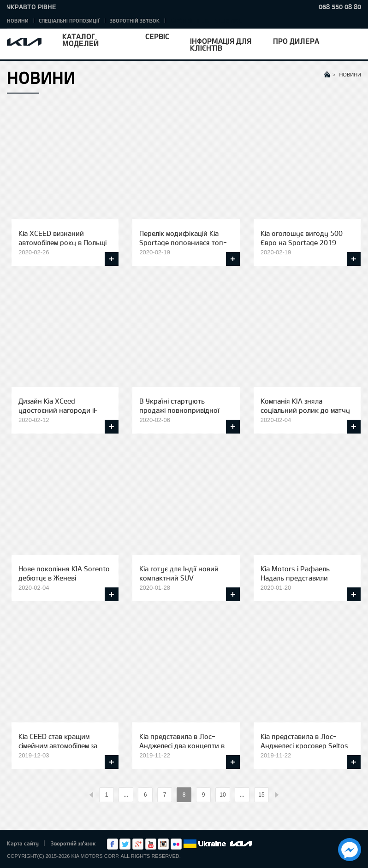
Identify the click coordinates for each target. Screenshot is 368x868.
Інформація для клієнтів (221, 44)
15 (261, 795)
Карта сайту (23, 843)
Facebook (113, 844)
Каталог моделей (80, 40)
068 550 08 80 (340, 7)
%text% (91, 795)
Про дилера (296, 41)
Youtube (151, 844)
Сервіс (157, 36)
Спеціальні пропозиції (69, 21)
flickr (176, 844)
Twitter (125, 844)
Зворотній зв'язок (135, 21)
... (126, 795)
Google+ (138, 844)
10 (223, 795)
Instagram (163, 844)
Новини (18, 21)
